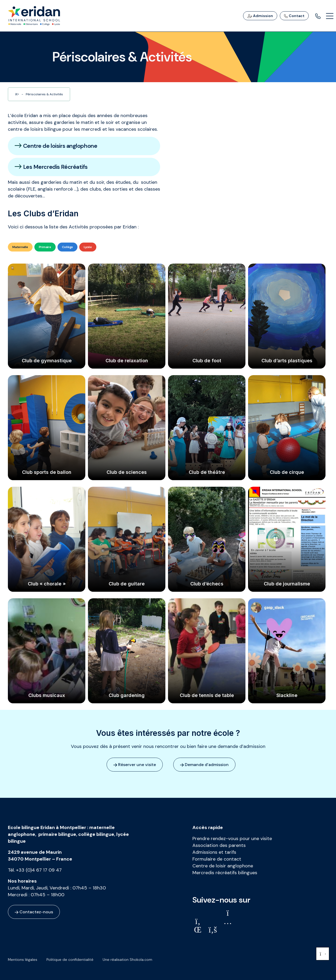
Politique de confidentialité (70, 960)
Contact (294, 16)
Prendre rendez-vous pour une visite (232, 838)
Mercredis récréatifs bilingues (225, 873)
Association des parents (219, 845)
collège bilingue (96, 834)
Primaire (45, 247)
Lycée (88, 247)
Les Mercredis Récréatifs (51, 167)
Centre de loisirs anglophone (56, 146)
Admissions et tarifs (214, 852)
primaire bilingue (57, 834)
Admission (260, 16)
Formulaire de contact (217, 859)
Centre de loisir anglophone (223, 866)
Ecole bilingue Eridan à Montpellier (47, 827)
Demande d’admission (204, 765)
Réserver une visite (135, 765)
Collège (67, 247)
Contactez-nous (34, 912)
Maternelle (20, 247)
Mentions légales (23, 960)
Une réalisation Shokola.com (127, 960)
